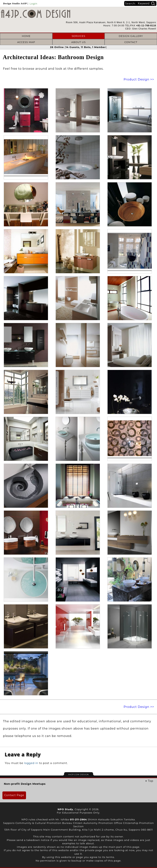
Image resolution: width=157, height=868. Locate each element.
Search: (131, 4)
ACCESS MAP (26, 42)
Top (151, 781)
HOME (26, 36)
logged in (31, 763)
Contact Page (14, 795)
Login (33, 4)
